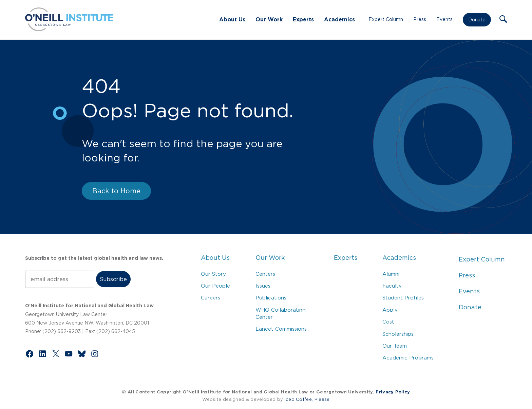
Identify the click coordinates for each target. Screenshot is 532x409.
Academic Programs (408, 358)
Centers (265, 274)
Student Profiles (403, 298)
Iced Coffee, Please (307, 399)
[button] (503, 20)
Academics (339, 19)
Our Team (395, 346)
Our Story (213, 274)
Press (420, 19)
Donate (477, 20)
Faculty (392, 286)
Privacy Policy (393, 392)
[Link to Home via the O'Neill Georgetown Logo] (69, 29)
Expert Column (386, 19)
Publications (271, 298)
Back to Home (116, 191)
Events (444, 19)
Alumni (391, 274)
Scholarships (398, 334)
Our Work (269, 19)
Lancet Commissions (281, 329)
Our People (215, 286)
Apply (390, 310)
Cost (388, 322)
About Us (232, 19)
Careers (211, 298)
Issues (263, 286)
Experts (303, 19)
